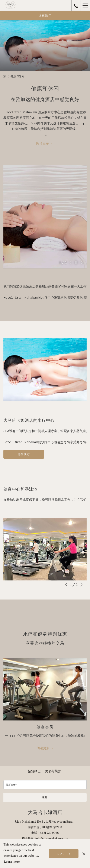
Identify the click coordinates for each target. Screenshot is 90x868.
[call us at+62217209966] (76, 5)
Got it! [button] (64, 854)
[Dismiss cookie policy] (84, 853)
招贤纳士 (34, 771)
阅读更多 (45, 143)
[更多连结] (85, 5)
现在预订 (25, 456)
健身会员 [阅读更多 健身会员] (45, 727)
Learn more (12, 862)
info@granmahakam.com (52, 838)
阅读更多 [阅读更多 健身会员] (44, 748)
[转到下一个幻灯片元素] (81, 262)
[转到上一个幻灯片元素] (71, 262)
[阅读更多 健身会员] (45, 689)
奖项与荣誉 (53, 771)
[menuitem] (34, 771)
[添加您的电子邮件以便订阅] (45, 785)
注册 (45, 797)
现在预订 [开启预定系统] (45, 15)
